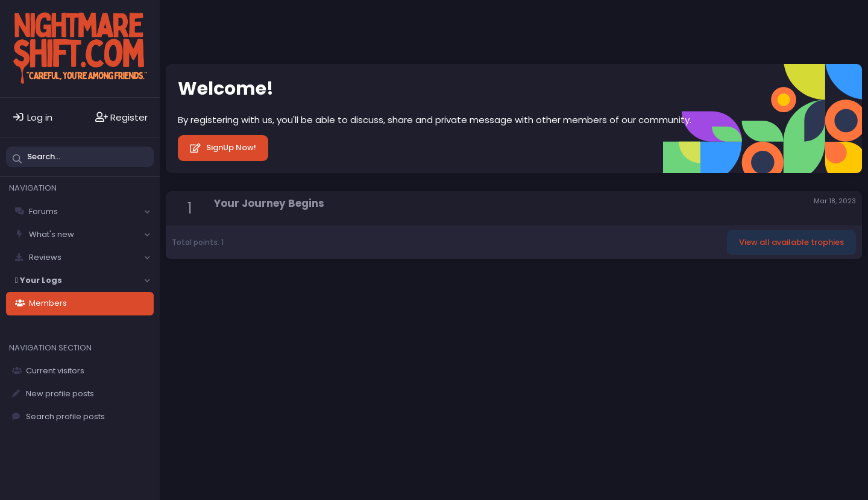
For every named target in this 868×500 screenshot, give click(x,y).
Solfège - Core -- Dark (218, 285)
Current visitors (55, 371)
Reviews (45, 257)
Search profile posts (65, 416)
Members (48, 303)
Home (505, 285)
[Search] (80, 157)
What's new (52, 234)
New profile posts (60, 394)
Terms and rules (361, 285)
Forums (43, 211)
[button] (147, 212)
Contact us (299, 285)
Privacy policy (430, 285)
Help (475, 285)
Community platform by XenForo (758, 284)
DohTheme (843, 294)
